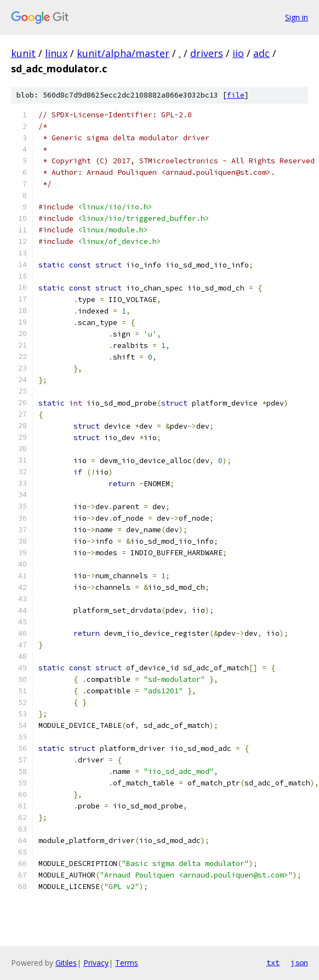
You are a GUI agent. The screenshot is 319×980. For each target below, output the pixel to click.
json (299, 962)
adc (261, 53)
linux (56, 53)
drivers (207, 53)
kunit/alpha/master (123, 53)
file (236, 95)
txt (273, 962)
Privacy (96, 963)
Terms (127, 963)
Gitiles (66, 963)
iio (238, 53)
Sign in (297, 17)
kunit (23, 53)
